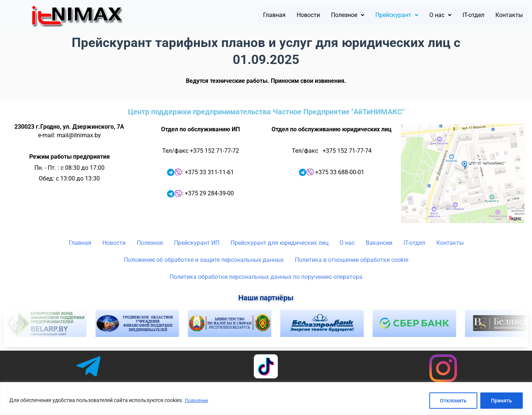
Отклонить (453, 401)
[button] (317, 16)
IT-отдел (463, 16)
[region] (266, 399)
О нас (425, 16)
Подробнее (198, 401)
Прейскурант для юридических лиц (279, 243)
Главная (231, 16)
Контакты (505, 16)
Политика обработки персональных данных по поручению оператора (266, 277)
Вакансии (379, 243)
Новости (271, 16)
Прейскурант (374, 16)
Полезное (317, 16)
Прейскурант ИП (197, 243)
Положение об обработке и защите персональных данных (204, 260)
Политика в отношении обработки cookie (352, 260)
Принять (502, 401)
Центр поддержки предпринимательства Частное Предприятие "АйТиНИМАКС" (266, 112)
